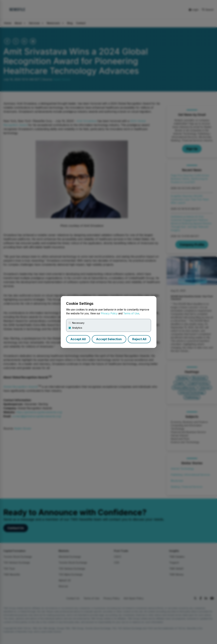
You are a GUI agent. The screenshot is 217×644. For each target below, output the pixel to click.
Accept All (78, 339)
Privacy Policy (109, 313)
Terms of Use (131, 313)
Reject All (139, 339)
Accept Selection (109, 339)
